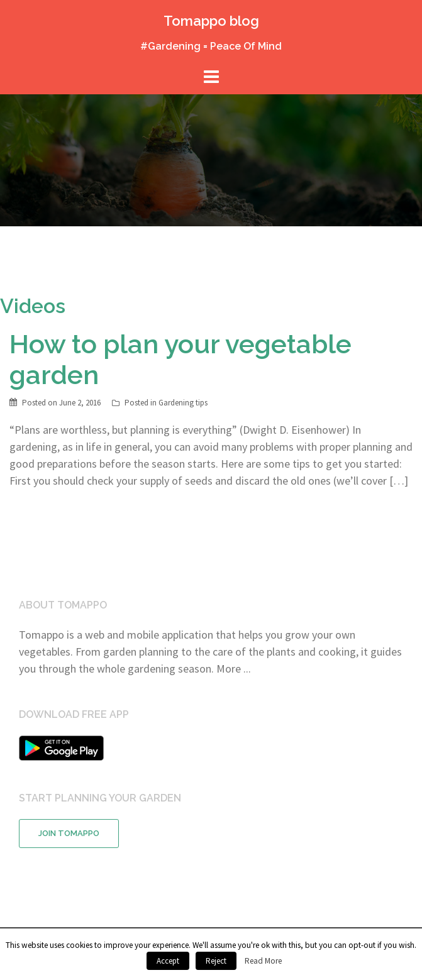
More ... (234, 669)
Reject (216, 961)
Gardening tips (183, 403)
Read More (263, 961)
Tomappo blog (211, 21)
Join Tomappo (69, 833)
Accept (168, 961)
